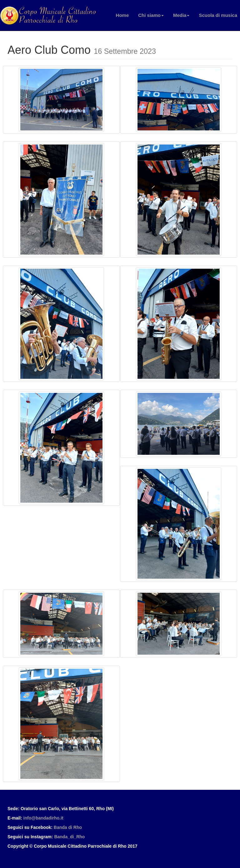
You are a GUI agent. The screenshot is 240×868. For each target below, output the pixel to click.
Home (122, 15)
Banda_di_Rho (69, 837)
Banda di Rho (68, 827)
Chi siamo (151, 15)
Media (181, 15)
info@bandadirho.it (43, 818)
